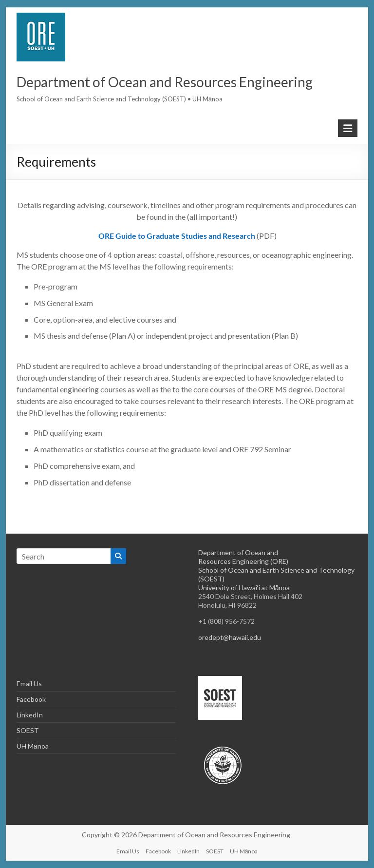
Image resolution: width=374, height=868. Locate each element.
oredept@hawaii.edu (230, 637)
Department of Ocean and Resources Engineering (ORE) (243, 557)
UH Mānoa (33, 746)
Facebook (31, 699)
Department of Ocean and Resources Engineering (165, 82)
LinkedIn (30, 715)
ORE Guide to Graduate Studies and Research (178, 236)
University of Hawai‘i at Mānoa (244, 588)
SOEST (28, 730)
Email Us (29, 684)
